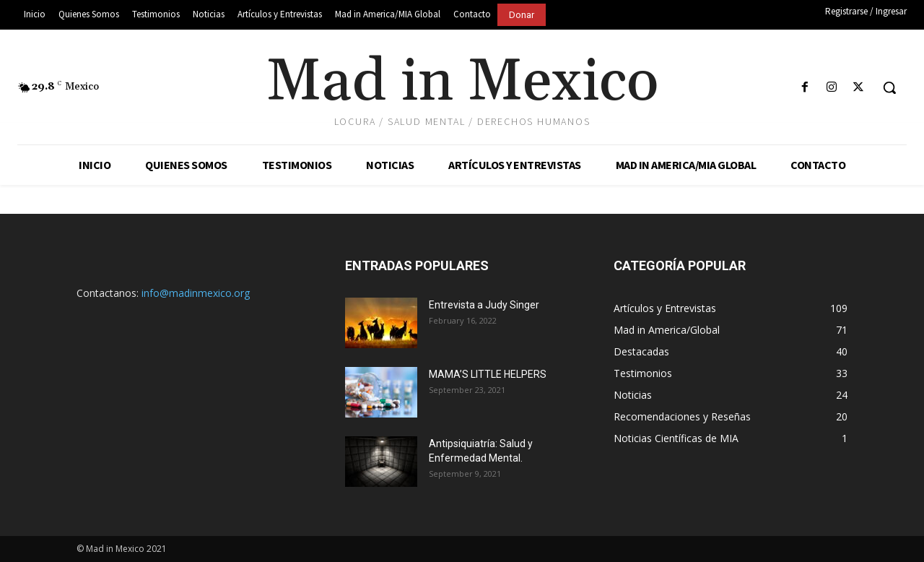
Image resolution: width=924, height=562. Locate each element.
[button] (889, 87)
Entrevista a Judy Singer (484, 305)
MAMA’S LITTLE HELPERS (488, 374)
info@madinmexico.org (196, 293)
